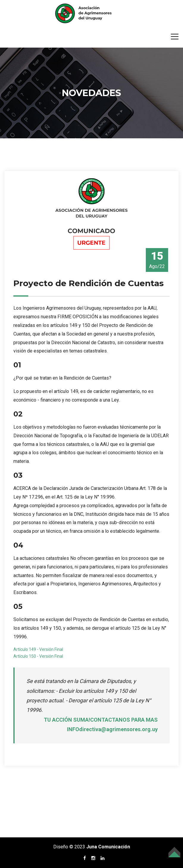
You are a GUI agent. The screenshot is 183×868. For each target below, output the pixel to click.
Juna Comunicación (108, 847)
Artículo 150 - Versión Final (38, 656)
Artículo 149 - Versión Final (38, 649)
